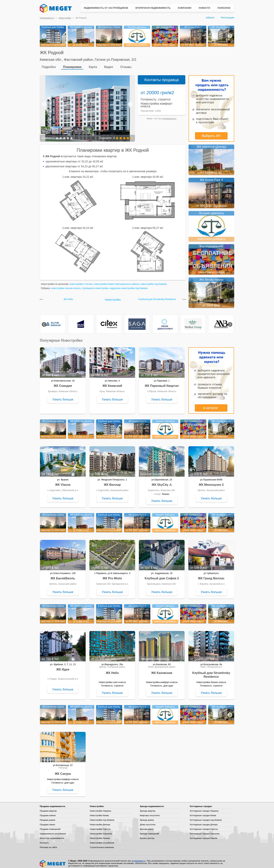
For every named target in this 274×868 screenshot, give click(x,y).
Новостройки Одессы (100, 826)
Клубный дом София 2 (162, 575)
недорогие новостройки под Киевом (129, 285)
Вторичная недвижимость (153, 8)
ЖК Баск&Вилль (63, 575)
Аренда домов (147, 817)
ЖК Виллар (112, 482)
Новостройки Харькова (101, 831)
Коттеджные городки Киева (203, 813)
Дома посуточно (148, 822)
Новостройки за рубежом (102, 840)
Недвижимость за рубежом (53, 831)
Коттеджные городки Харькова (205, 831)
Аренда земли (147, 826)
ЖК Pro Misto (112, 575)
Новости (204, 8)
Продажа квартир (48, 808)
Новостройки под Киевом (102, 817)
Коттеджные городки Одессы (204, 826)
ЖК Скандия (63, 383)
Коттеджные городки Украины (204, 808)
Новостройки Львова (100, 835)
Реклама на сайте (48, 844)
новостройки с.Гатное (81, 281)
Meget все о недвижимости (53, 861)
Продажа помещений (50, 826)
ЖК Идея (63, 667)
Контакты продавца (162, 77)
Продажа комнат (48, 813)
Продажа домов (47, 817)
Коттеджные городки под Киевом (206, 817)
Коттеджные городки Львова (204, 835)
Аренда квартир (148, 808)
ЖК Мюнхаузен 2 (211, 482)
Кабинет (210, 18)
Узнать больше (63, 397)
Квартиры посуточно (150, 813)
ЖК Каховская (162, 670)
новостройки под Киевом (154, 281)
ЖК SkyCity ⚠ (162, 482)
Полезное (224, 8)
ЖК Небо (68, 297)
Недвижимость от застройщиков (106, 8)
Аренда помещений (149, 831)
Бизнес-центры (147, 835)
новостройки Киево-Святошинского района (117, 281)
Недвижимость (47, 18)
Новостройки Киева (99, 813)
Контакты (44, 840)
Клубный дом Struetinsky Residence (157, 297)
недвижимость (169, 116)
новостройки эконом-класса (66, 285)
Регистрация (228, 18)
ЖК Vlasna (63, 482)
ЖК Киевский (112, 383)
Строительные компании (102, 844)
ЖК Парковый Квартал (162, 383)
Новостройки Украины (101, 808)
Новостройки (65, 18)
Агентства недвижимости (52, 835)
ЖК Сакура (63, 771)
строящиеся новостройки (95, 285)
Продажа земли (47, 822)
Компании (185, 8)
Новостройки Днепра (100, 822)
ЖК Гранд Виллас (211, 575)
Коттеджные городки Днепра (204, 822)
